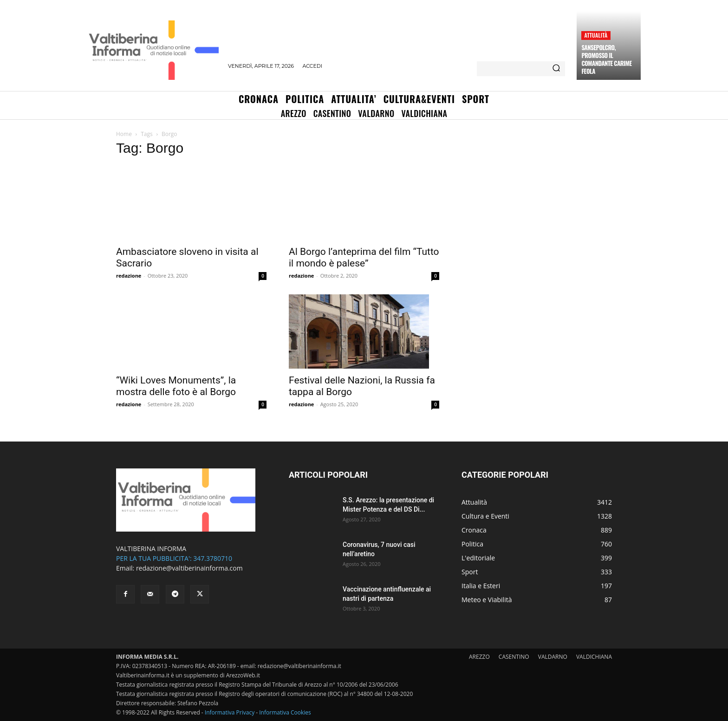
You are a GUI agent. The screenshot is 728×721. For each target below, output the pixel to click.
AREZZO (479, 657)
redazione (129, 276)
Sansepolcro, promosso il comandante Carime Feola (606, 59)
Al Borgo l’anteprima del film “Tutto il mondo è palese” (364, 257)
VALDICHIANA (594, 657)
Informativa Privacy (230, 712)
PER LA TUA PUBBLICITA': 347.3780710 (174, 558)
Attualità (596, 35)
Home (124, 134)
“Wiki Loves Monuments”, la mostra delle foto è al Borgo (176, 386)
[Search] (556, 69)
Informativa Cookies (285, 712)
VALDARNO (553, 657)
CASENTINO (514, 657)
